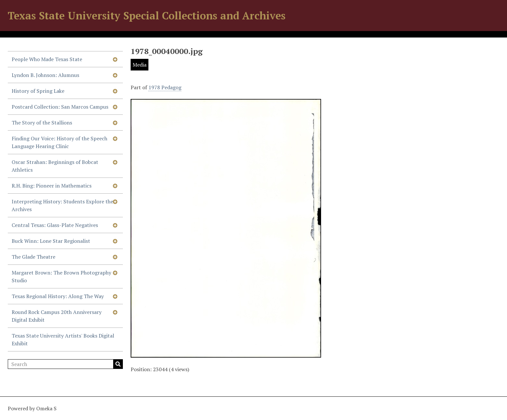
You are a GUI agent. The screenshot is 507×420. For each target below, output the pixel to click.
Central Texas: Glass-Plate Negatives (55, 225)
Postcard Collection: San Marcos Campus (60, 107)
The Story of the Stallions (42, 123)
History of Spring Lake (38, 91)
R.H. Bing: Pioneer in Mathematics (52, 186)
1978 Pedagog (165, 87)
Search (118, 364)
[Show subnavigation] (115, 59)
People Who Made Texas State (47, 59)
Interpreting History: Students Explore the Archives (62, 205)
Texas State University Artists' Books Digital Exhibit (63, 339)
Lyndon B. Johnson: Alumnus (45, 75)
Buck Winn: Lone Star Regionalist (51, 241)
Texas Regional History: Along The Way (58, 296)
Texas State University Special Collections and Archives (147, 16)
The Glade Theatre (33, 257)
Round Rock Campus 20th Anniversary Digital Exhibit (57, 316)
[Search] (65, 364)
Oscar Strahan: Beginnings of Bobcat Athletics (55, 166)
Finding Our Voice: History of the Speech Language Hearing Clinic (59, 142)
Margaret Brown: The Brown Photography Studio (61, 276)
